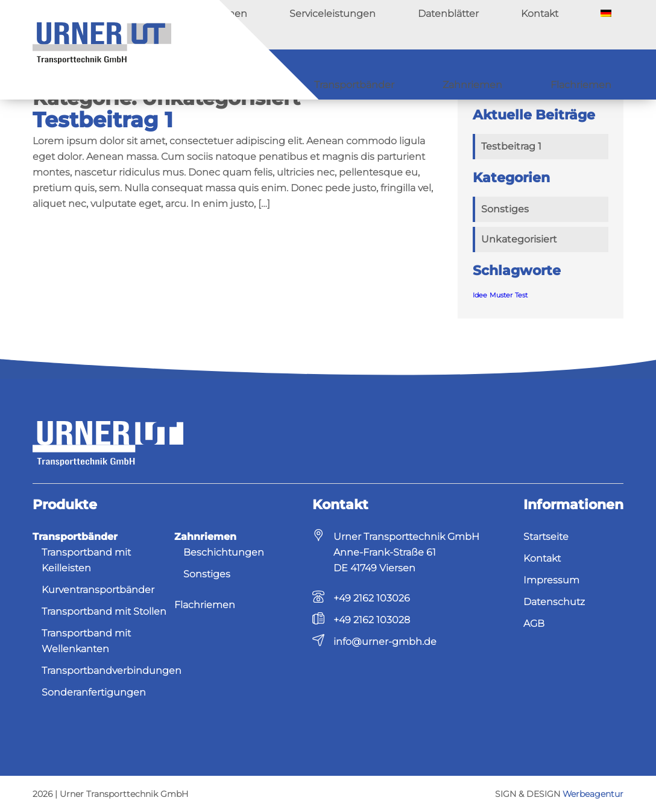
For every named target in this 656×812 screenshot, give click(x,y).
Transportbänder (389, 74)
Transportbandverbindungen (112, 671)
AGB (534, 623)
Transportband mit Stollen (104, 611)
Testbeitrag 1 (103, 120)
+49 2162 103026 (372, 598)
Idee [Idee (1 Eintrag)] (480, 295)
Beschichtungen (224, 552)
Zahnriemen (495, 74)
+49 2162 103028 (372, 620)
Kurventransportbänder (98, 590)
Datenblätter (516, 25)
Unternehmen (348, 25)
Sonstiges (505, 209)
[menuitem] (618, 25)
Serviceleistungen (433, 25)
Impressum (551, 580)
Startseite (546, 537)
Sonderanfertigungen (94, 692)
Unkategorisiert (519, 239)
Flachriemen (588, 74)
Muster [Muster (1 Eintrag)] (501, 295)
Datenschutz (554, 602)
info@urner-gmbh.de (385, 642)
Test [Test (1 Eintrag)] (521, 295)
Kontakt (578, 25)
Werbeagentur (593, 794)
